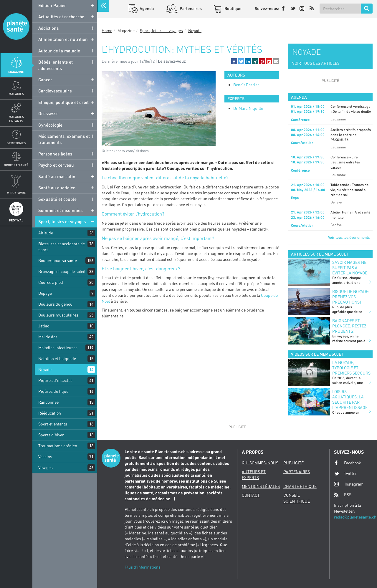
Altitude (46, 233)
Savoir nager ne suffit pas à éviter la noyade (350, 268)
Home (107, 30)
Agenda (146, 8)
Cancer (45, 79)
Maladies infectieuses (58, 348)
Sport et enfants (53, 424)
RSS (343, 495)
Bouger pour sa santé (58, 260)
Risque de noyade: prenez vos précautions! (351, 297)
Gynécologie (50, 125)
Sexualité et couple (57, 199)
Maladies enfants (16, 119)
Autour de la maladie (59, 51)
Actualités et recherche (61, 16)
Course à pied (51, 282)
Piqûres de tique (53, 391)
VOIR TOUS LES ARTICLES (316, 63)
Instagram (349, 484)
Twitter (345, 473)
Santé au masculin (57, 176)
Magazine (16, 72)
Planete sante (16, 26)
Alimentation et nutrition (63, 39)
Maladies (16, 94)
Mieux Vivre (16, 193)
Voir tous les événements (349, 237)
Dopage (45, 293)
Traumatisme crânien (58, 446)
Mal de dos (48, 337)
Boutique (233, 8)
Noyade (45, 369)
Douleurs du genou (55, 304)
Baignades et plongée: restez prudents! (349, 326)
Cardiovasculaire (55, 91)
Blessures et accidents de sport (62, 247)
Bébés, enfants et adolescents (56, 65)
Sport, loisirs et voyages (62, 221)
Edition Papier (52, 5)
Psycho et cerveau (56, 165)
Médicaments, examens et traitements (64, 139)
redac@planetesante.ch (355, 517)
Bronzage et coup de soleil (62, 271)
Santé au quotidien (57, 188)
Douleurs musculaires (58, 315)
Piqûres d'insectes (55, 380)
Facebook (348, 463)
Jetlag (44, 326)
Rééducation (50, 413)
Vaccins (45, 457)
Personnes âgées (55, 154)
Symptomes (16, 143)
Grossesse (48, 113)
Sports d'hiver (51, 435)
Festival (16, 220)
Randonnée (48, 402)
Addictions (48, 28)
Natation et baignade (57, 358)
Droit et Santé (16, 165)
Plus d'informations (143, 567)
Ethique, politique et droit (63, 102)
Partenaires (190, 8)
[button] (234, 61)
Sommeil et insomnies (60, 210)
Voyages (46, 467)
